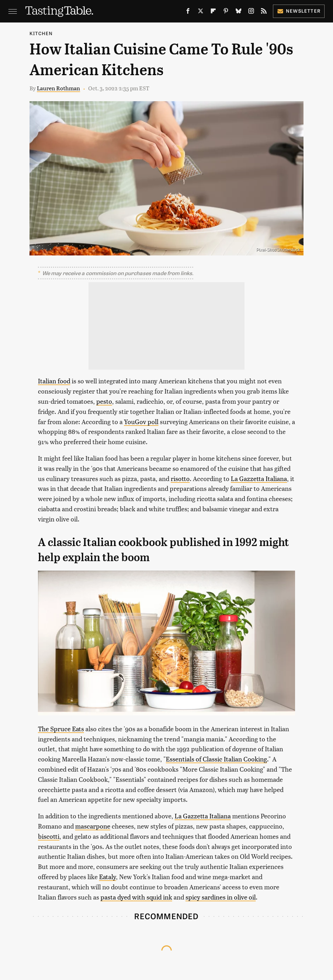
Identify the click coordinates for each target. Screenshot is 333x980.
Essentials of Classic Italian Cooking (216, 759)
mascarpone (93, 826)
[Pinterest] (226, 12)
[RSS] (264, 12)
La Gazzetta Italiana (259, 478)
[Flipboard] (213, 12)
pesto (104, 401)
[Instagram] (251, 12)
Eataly (107, 877)
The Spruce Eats (61, 729)
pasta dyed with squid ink (136, 897)
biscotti (49, 836)
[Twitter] (201, 12)
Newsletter (299, 11)
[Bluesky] (239, 12)
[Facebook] (188, 12)
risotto (180, 478)
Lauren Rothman (58, 88)
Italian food (54, 381)
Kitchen (41, 33)
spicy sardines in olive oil (221, 897)
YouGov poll (141, 421)
